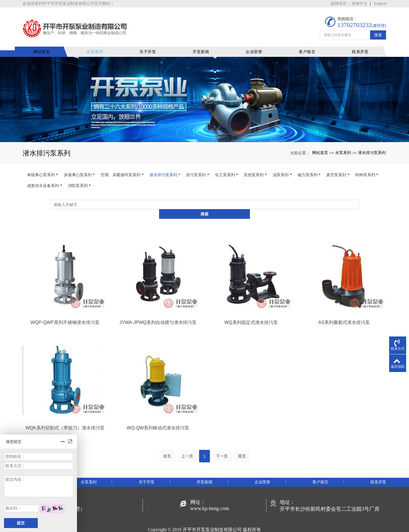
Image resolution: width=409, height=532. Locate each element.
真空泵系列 (336, 167)
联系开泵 (360, 44)
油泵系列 (281, 167)
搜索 (378, 29)
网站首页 (49, 44)
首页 (167, 439)
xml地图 (255, 520)
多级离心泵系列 (78, 167)
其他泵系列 (254, 167)
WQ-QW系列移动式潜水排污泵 (158, 411)
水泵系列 (101, 44)
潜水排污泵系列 (372, 144)
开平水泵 (178, 520)
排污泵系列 (196, 167)
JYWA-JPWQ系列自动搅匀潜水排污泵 (158, 305)
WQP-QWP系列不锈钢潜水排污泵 (65, 305)
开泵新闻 (205, 44)
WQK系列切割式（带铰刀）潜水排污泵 (65, 411)
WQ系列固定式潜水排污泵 (251, 305)
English (380, 4)
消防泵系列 (78, 178)
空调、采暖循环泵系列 (120, 167)
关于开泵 (153, 44)
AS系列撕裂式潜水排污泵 (344, 305)
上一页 (187, 439)
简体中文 (360, 4)
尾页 (242, 439)
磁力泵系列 (308, 167)
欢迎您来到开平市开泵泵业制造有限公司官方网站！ (68, 4)
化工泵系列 (225, 167)
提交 (21, 523)
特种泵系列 (365, 167)
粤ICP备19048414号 (205, 526)
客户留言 (308, 44)
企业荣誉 (256, 44)
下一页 (222, 439)
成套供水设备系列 (43, 178)
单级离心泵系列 (41, 167)
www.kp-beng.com (210, 492)
